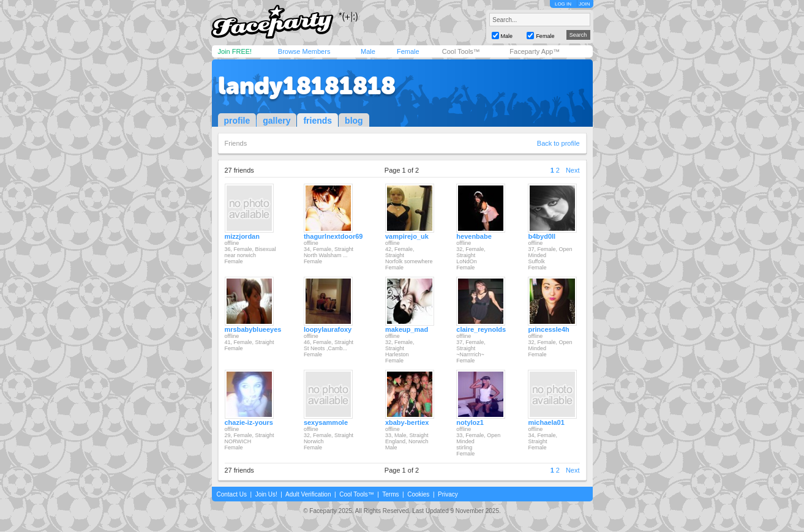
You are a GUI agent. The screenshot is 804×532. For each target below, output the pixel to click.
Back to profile (558, 143)
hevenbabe (474, 236)
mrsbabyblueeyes (253, 329)
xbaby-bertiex (407, 422)
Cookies (418, 494)
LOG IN (563, 4)
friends (317, 121)
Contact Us (232, 494)
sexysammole (326, 422)
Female (408, 51)
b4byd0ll (542, 236)
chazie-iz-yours (249, 422)
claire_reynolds (481, 329)
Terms (390, 494)
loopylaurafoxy (328, 329)
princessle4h (548, 329)
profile (237, 121)
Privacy (448, 494)
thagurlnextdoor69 (333, 236)
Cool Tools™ (461, 51)
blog (354, 121)
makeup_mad (407, 329)
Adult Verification (308, 494)
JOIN (584, 4)
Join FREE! (235, 51)
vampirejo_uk (407, 236)
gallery (276, 121)
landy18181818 (307, 86)
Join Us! (266, 494)
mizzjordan (242, 236)
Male (368, 51)
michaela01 (546, 422)
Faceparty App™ (535, 51)
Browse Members (304, 51)
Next (573, 170)
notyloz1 (470, 422)
